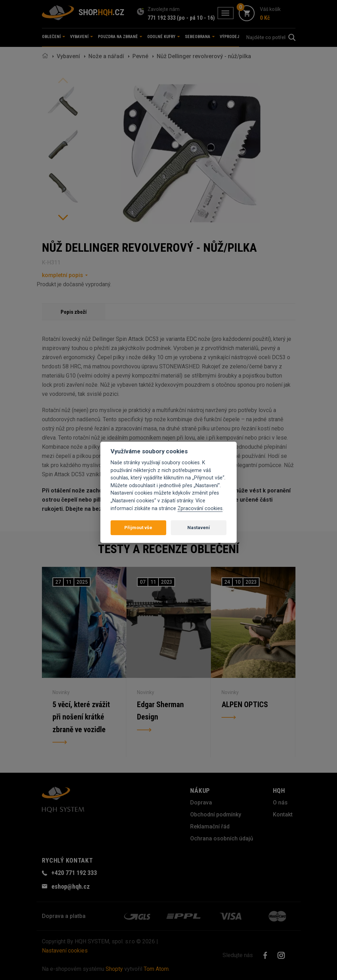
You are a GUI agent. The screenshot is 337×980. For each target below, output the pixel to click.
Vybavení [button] (82, 37)
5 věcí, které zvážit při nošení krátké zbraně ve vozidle (82, 717)
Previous (63, 80)
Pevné (140, 56)
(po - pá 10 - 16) (196, 18)
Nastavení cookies (65, 951)
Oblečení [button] (54, 37)
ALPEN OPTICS (245, 705)
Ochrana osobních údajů (222, 838)
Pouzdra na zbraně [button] (120, 37)
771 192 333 (162, 18)
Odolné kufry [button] (164, 37)
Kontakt (283, 814)
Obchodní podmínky (216, 814)
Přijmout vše (138, 528)
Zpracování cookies (200, 509)
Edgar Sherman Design (160, 711)
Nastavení (199, 528)
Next (63, 218)
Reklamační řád (210, 826)
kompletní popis (63, 275)
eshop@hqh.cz (71, 886)
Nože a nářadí (106, 56)
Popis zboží (74, 312)
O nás (280, 803)
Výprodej (229, 37)
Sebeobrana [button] (200, 37)
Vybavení (68, 56)
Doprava (201, 803)
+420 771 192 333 (74, 873)
